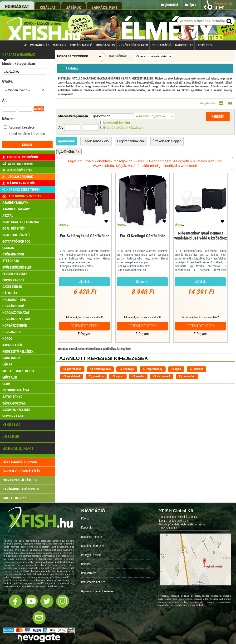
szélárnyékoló (101, 369)
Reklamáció (162, 45)
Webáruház (40, 45)
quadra (138, 376)
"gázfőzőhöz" (67, 152)
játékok (74, 7)
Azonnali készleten (22, 127)
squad (118, 376)
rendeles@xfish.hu (178, 521)
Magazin (60, 45)
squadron (96, 376)
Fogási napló (81, 45)
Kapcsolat (184, 45)
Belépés (86, 564)
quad (176, 369)
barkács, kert (104, 7)
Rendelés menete (91, 537)
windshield (72, 376)
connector (187, 376)
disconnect (162, 376)
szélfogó (127, 369)
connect (196, 369)
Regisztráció (89, 573)
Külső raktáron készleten (27, 134)
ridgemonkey (153, 369)
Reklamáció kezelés (93, 582)
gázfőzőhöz (72, 369)
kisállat (48, 7)
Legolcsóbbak (96, 141)
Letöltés (204, 45)
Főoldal (86, 518)
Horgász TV (106, 45)
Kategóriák (118, 56)
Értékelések (167, 141)
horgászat (17, 6)
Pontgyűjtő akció (91, 555)
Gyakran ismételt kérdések (97, 591)
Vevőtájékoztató (133, 45)
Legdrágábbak (131, 141)
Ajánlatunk (66, 141)
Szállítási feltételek (93, 546)
